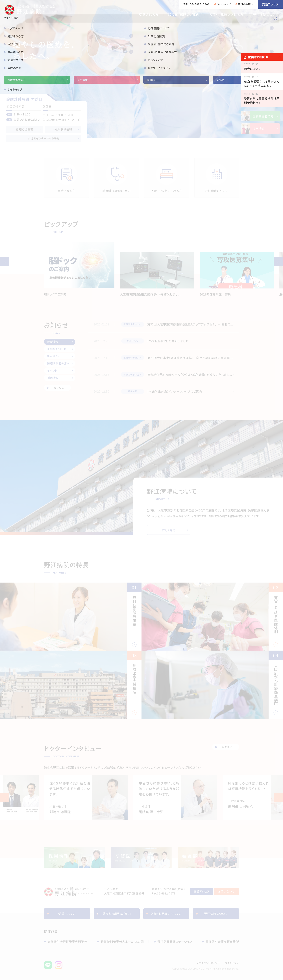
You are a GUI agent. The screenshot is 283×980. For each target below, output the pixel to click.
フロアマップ (224, 4)
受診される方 (149, 15)
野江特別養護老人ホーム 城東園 (122, 942)
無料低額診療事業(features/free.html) (71, 617)
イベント (52, 370)
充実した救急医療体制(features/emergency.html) (212, 617)
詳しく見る (169, 530)
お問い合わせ (226, 891)
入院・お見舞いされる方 (226, 15)
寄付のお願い (246, 4)
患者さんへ (54, 356)
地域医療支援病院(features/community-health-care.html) (71, 685)
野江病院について (266, 15)
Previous (5, 797)
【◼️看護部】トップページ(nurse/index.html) (208, 857)
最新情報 (53, 342)
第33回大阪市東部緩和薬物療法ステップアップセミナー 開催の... (190, 324)
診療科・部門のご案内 (184, 15)
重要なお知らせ (57, 349)
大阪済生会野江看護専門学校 (67, 942)
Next (278, 797)
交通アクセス (270, 4)
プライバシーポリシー (209, 963)
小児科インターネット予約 (44, 138)
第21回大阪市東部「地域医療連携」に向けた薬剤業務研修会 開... (190, 358)
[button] (5, 261)
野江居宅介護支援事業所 (222, 942)
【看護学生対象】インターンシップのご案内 (175, 391)
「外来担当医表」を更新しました (168, 341)
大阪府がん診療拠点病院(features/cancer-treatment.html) (212, 685)
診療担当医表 (25, 129)
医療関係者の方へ (58, 363)
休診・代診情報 (63, 129)
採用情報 (53, 378)
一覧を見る (57, 388)
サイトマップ (232, 963)
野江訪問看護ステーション (175, 942)
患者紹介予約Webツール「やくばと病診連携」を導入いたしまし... (190, 375)
